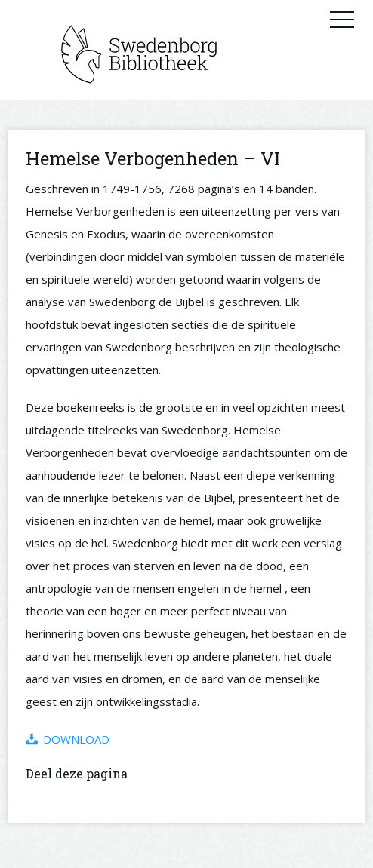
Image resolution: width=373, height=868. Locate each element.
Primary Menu (342, 19)
